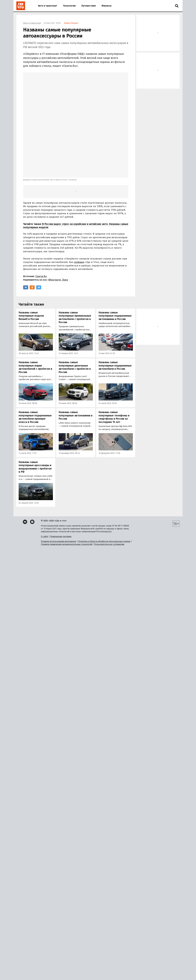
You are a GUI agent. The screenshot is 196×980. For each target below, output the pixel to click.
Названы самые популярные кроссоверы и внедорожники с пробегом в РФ (35, 421)
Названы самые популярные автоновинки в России (76, 369)
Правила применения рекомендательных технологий (67, 498)
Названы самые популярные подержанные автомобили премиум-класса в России (35, 371)
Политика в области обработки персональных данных (104, 495)
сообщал (79, 216)
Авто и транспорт (48, 6)
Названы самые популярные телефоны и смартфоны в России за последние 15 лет (114, 371)
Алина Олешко (71, 23)
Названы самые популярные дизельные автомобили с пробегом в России (75, 321)
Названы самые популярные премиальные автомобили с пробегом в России (75, 271)
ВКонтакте (55, 234)
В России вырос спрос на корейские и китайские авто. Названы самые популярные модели (76, 180)
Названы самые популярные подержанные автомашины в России (115, 270)
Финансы (106, 6)
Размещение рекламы (61, 491)
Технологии (69, 6)
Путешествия (89, 6)
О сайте (45, 491)
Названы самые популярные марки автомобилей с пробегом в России (35, 321)
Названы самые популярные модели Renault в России (31, 270)
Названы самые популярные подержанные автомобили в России (115, 320)
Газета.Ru (41, 230)
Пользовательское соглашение (109, 498)
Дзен (65, 234)
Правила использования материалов (59, 495)
